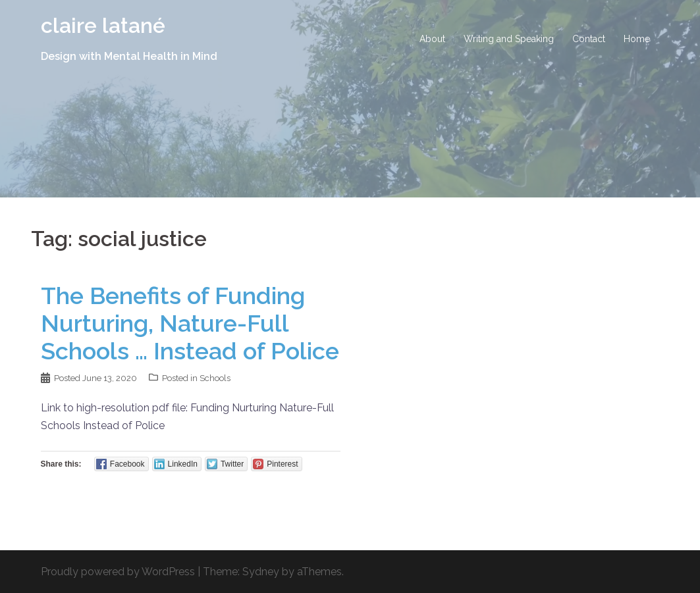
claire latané (103, 25)
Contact (589, 39)
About (432, 39)
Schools (215, 378)
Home (637, 39)
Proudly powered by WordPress (118, 572)
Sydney (261, 572)
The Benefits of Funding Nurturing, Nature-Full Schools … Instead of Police (190, 323)
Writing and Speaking (509, 39)
